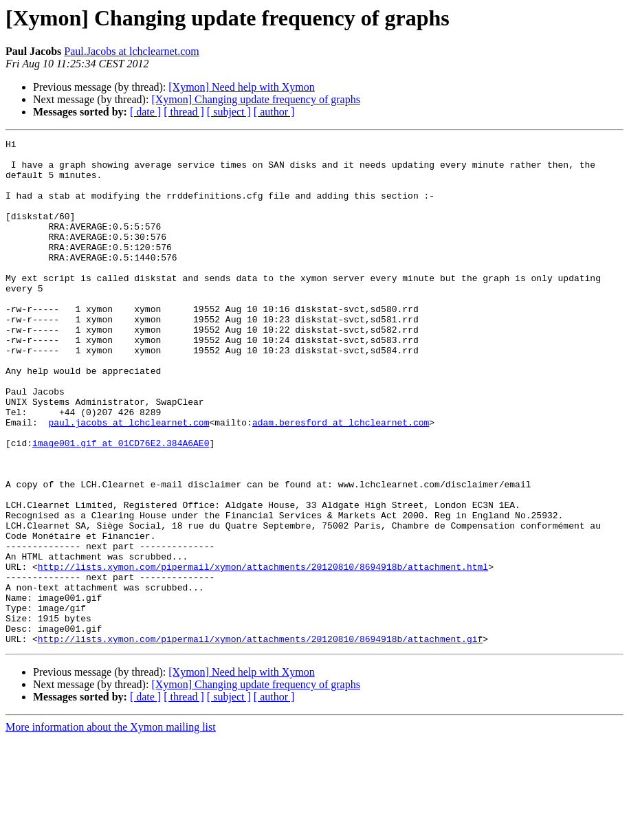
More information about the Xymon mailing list (111, 828)
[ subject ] (229, 112)
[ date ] (145, 112)
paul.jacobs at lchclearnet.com (129, 480)
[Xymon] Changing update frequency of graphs (255, 99)
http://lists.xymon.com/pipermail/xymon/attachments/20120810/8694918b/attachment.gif (260, 740)
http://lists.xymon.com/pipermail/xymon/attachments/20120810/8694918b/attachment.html (263, 653)
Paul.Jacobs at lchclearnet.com (131, 51)
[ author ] (274, 112)
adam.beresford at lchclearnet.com (341, 480)
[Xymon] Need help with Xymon (241, 87)
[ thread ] (184, 112)
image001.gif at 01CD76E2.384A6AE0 (121, 505)
